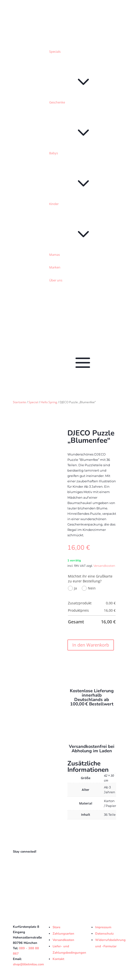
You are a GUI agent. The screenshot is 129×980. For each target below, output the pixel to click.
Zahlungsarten (63, 934)
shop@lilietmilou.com (28, 964)
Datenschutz (104, 934)
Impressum (103, 927)
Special (33, 402)
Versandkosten (104, 566)
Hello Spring (49, 402)
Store (56, 927)
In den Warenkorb (91, 645)
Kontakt (58, 959)
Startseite (19, 402)
